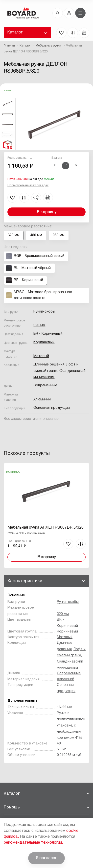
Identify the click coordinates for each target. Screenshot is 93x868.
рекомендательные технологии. (33, 843)
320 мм (39, 325)
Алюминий (42, 400)
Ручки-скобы (44, 312)
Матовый (41, 356)
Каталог (15, 32)
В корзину (47, 212)
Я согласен (46, 858)
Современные (45, 386)
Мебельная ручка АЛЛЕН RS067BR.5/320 (46, 528)
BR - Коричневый (48, 334)
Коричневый (44, 342)
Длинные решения (49, 365)
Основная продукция (52, 408)
